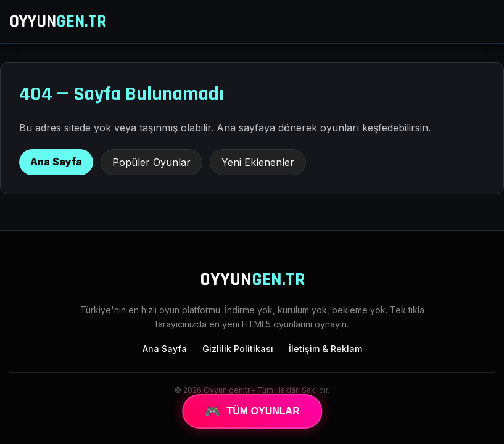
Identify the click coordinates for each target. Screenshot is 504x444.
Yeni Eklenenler (258, 162)
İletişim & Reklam (325, 349)
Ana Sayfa (56, 162)
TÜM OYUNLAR (252, 411)
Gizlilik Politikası (238, 349)
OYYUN (58, 22)
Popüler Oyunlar (151, 162)
